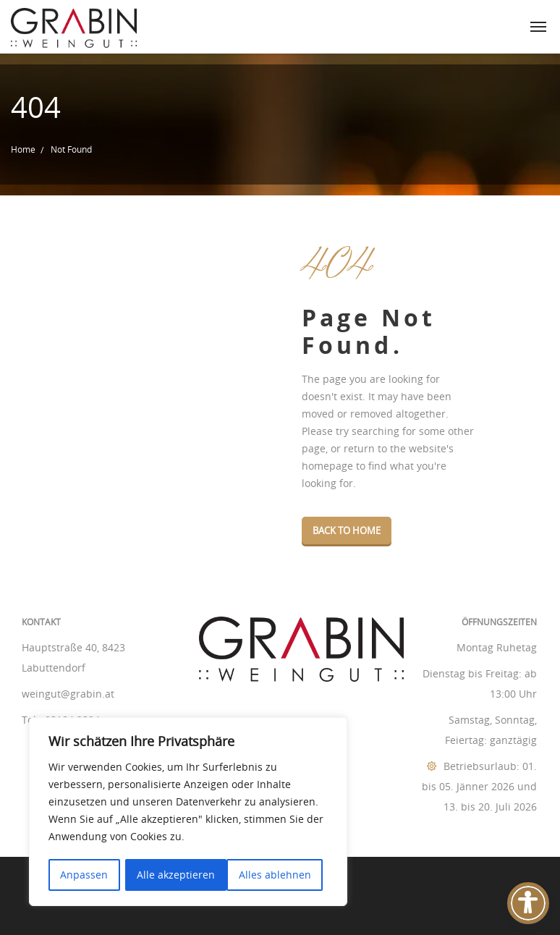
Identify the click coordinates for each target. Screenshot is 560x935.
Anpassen (84, 875)
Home (23, 149)
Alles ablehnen (173, 875)
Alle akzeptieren (277, 875)
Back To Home (347, 530)
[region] (188, 813)
